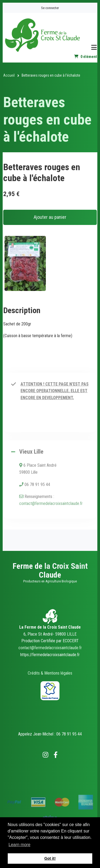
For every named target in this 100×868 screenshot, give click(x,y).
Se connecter (50, 8)
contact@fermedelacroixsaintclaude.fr (51, 503)
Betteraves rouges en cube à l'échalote (47, 120)
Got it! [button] (50, 858)
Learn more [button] (19, 845)
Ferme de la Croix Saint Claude (50, 570)
